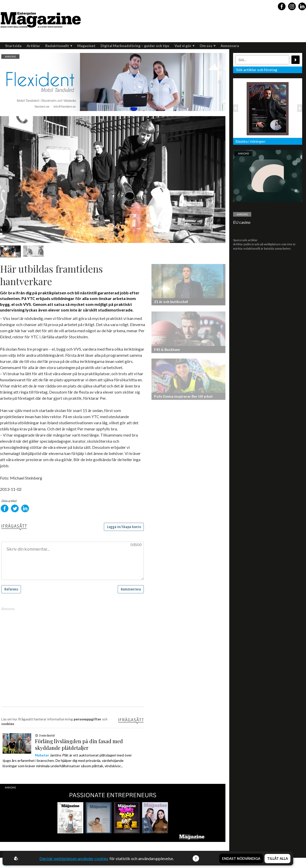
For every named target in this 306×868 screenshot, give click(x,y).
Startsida (13, 46)
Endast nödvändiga (241, 859)
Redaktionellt (59, 46)
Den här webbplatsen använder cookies (74, 858)
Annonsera (230, 46)
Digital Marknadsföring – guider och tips (135, 46)
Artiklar (33, 46)
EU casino (242, 222)
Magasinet (86, 46)
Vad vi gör (184, 46)
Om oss (207, 46)
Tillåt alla (277, 859)
